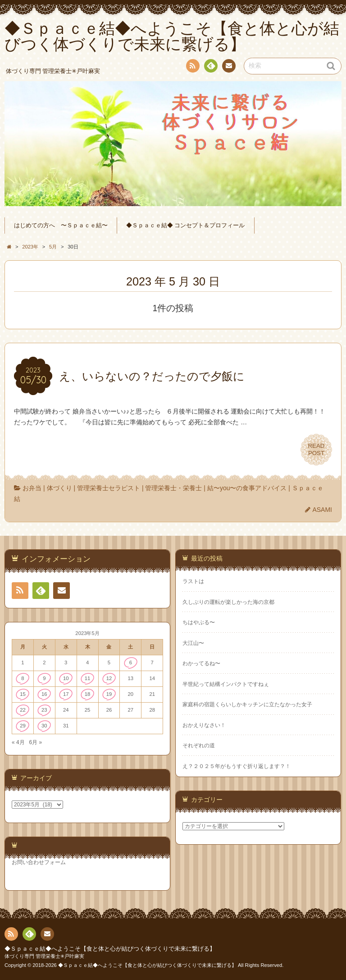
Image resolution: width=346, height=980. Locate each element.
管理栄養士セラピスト (109, 488)
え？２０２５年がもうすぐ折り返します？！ (237, 766)
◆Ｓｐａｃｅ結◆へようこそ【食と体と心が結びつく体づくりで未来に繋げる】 (110, 949)
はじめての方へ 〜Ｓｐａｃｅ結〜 (61, 225)
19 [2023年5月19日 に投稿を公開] (109, 694)
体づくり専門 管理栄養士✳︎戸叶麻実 (44, 956)
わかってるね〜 (201, 663)
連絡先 (228, 67)
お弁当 (32, 488)
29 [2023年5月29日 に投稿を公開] (23, 726)
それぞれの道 (199, 745)
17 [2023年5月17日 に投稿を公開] (66, 694)
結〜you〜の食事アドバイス (247, 488)
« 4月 (18, 742)
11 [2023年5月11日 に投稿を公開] (88, 678)
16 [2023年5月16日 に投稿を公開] (44, 694)
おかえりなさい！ (204, 725)
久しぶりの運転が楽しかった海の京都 (228, 602)
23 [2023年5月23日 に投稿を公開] (44, 710)
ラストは (193, 581)
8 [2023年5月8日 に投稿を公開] (23, 678)
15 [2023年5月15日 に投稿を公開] (23, 694)
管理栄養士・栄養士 (173, 488)
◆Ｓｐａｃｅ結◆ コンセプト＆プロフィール (186, 225)
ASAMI (322, 510)
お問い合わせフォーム (39, 862)
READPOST (316, 450)
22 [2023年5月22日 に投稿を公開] (23, 710)
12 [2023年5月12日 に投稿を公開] (109, 678)
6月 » (35, 742)
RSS (192, 67)
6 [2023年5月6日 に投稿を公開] (131, 663)
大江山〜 (193, 643)
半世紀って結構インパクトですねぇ (226, 684)
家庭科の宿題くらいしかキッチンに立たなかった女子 (247, 704)
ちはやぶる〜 (199, 622)
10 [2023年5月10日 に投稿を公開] (66, 678)
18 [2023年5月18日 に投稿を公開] (88, 694)
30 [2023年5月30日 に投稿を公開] (44, 726)
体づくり (59, 488)
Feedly (210, 67)
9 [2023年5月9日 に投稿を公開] (44, 678)
